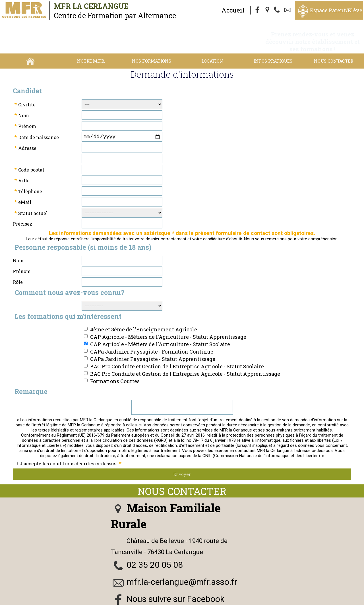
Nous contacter (334, 46)
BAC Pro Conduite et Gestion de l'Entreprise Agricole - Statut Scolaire (177, 353)
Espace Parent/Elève (336, 10)
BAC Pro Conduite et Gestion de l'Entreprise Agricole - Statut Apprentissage (185, 360)
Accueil (233, 10)
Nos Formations (152, 46)
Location (212, 46)
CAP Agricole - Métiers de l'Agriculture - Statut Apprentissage (168, 323)
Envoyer (182, 463)
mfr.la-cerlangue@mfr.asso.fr (182, 570)
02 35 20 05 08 (155, 553)
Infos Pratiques (273, 46)
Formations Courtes (115, 367)
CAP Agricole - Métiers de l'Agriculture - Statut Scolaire (160, 331)
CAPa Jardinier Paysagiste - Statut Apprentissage (153, 345)
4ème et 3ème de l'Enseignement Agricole (144, 316)
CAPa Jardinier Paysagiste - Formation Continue (152, 338)
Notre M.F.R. (91, 46)
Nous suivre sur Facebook (175, 588)
